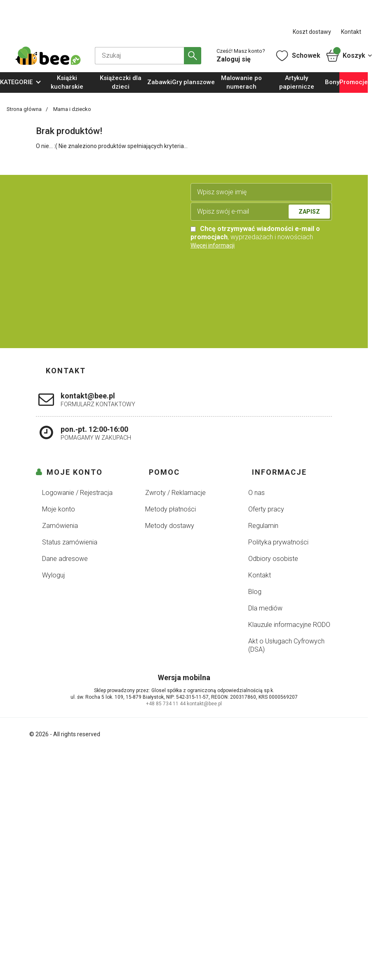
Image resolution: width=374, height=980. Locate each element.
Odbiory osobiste (273, 559)
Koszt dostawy (312, 32)
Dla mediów (265, 608)
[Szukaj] (139, 56)
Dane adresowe (65, 559)
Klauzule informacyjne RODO (289, 625)
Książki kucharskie (67, 82)
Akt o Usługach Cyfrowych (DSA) (286, 645)
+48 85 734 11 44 (166, 704)
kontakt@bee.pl (204, 704)
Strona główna (25, 109)
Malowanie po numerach (241, 82)
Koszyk (349, 56)
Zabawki (160, 82)
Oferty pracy (266, 509)
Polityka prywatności (278, 542)
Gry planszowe (193, 82)
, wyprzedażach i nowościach (255, 233)
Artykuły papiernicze (297, 82)
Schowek (298, 56)
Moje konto (59, 509)
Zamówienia (60, 526)
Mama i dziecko (72, 109)
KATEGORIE (16, 82)
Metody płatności (171, 509)
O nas (256, 493)
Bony (332, 82)
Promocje (354, 82)
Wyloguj (53, 575)
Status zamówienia (70, 542)
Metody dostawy (170, 526)
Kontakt (351, 32)
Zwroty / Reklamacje (175, 493)
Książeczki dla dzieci (121, 82)
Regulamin (263, 526)
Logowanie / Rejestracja (77, 493)
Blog (255, 592)
